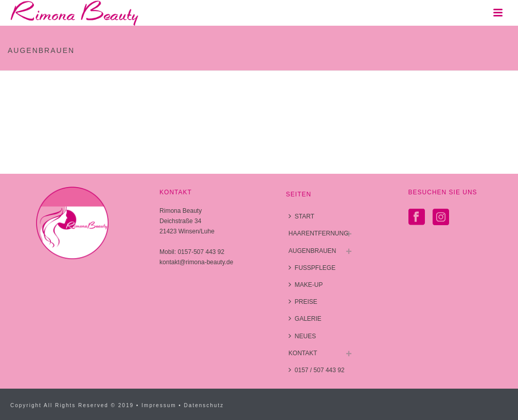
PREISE (303, 302)
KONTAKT (303, 353)
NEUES (302, 336)
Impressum (159, 405)
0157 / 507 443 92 (317, 370)
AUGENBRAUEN (312, 251)
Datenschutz (204, 405)
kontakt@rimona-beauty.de (196, 262)
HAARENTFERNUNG (319, 233)
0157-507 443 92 (201, 252)
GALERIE (305, 318)
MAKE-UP (306, 285)
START (301, 216)
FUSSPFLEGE (312, 268)
